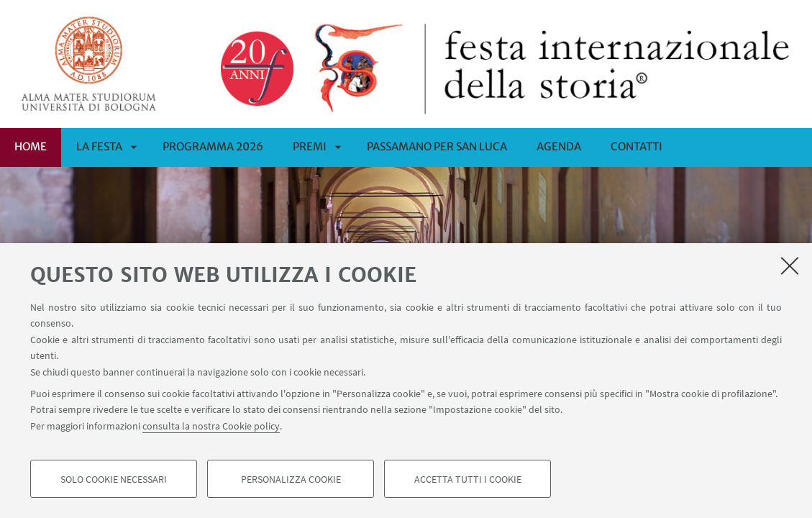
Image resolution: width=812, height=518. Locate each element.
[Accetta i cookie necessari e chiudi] (790, 265)
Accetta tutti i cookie (468, 479)
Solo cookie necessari (114, 479)
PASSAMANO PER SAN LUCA (437, 146)
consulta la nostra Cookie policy (211, 426)
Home (31, 146)
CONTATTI (637, 146)
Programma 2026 (213, 146)
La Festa (99, 146)
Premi (310, 146)
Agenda (559, 146)
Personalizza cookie (291, 479)
